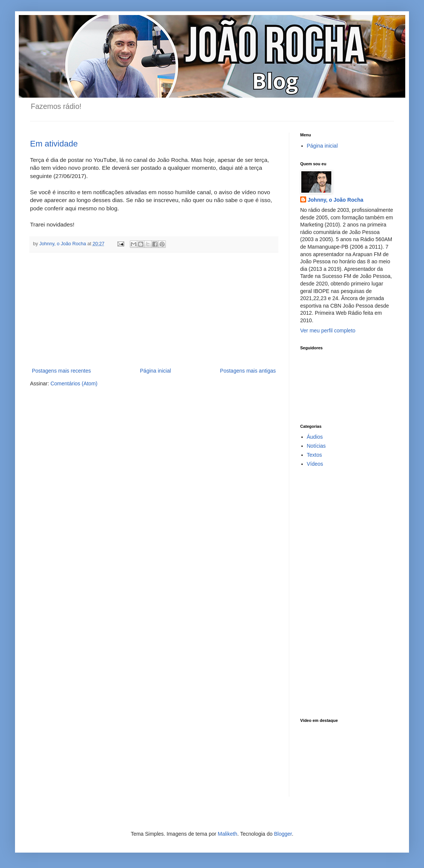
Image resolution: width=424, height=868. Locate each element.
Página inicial (156, 371)
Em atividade (54, 144)
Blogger (283, 834)
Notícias (316, 446)
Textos (314, 455)
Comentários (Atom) (74, 383)
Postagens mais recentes (61, 371)
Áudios (315, 437)
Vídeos (315, 464)
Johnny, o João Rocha (335, 200)
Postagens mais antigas (248, 371)
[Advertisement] (154, 310)
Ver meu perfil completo (328, 331)
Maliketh (227, 834)
